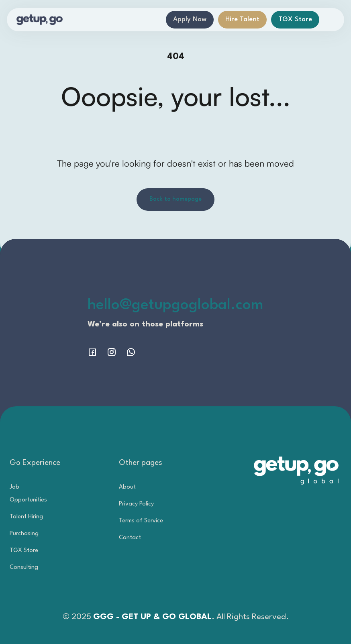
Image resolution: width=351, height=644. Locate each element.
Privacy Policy (136, 504)
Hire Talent (242, 19)
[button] (330, 20)
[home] (40, 20)
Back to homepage (175, 199)
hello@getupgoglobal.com (175, 305)
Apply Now (190, 19)
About (127, 487)
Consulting (24, 568)
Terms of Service (141, 521)
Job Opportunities (28, 494)
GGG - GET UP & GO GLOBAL (152, 617)
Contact (130, 538)
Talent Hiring (26, 517)
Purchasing (24, 534)
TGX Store (295, 19)
